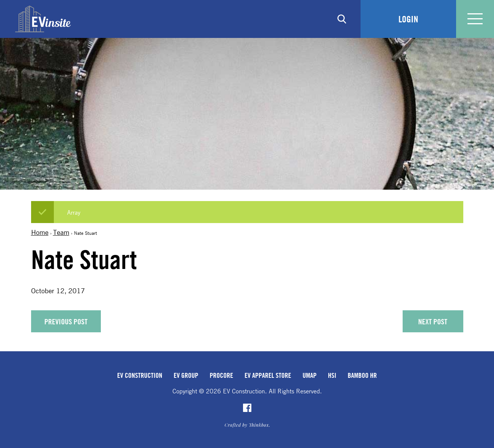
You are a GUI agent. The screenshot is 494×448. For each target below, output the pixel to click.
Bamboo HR (362, 375)
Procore (221, 375)
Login (408, 19)
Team (61, 232)
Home (40, 232)
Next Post (433, 321)
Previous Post (66, 321)
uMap (310, 375)
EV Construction (140, 375)
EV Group (186, 375)
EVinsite (43, 19)
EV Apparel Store (268, 375)
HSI (332, 375)
